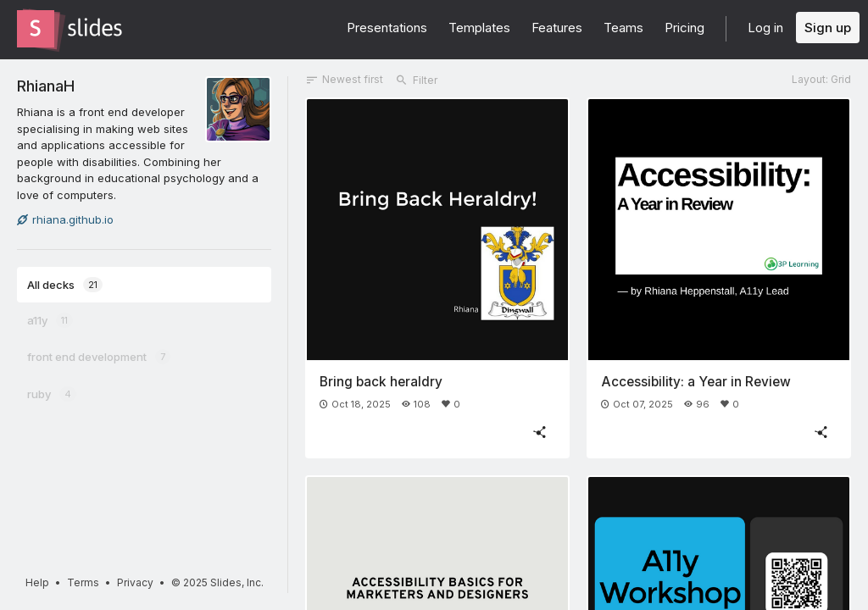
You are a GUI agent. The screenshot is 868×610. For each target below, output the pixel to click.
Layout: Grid (821, 79)
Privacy (135, 582)
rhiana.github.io (65, 219)
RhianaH (46, 86)
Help (37, 582)
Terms (83, 582)
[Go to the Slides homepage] (36, 29)
